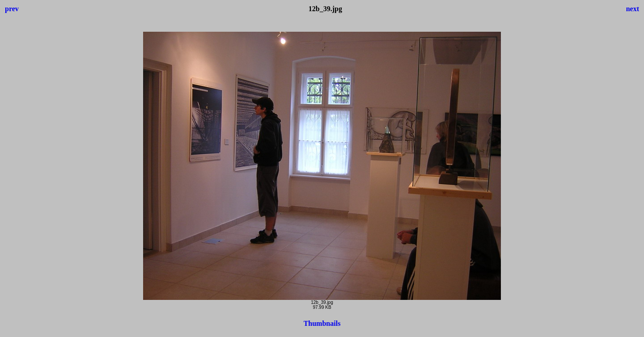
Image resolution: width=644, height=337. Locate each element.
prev (12, 9)
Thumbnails (322, 323)
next (633, 9)
